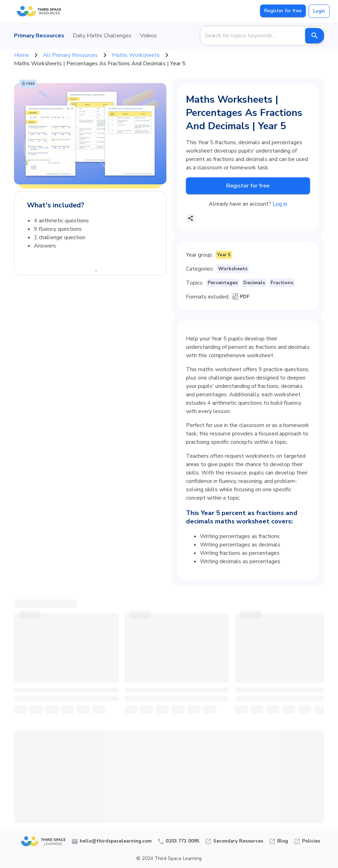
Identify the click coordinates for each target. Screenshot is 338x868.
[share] (190, 218)
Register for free (283, 11)
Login (319, 11)
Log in (280, 204)
